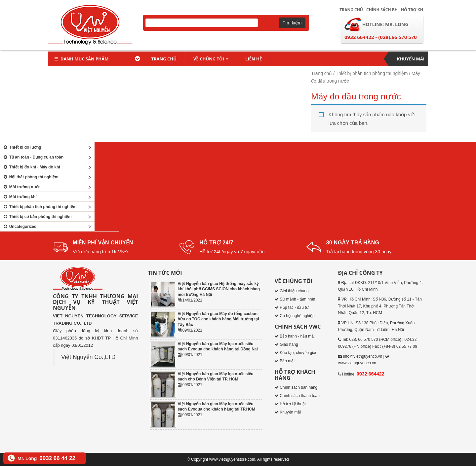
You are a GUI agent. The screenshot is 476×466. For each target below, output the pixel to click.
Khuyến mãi (411, 59)
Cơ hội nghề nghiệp (297, 316)
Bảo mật (287, 361)
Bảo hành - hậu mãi (297, 336)
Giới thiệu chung (294, 291)
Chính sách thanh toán (300, 396)
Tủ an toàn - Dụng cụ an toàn (33, 157)
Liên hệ (254, 59)
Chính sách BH (382, 10)
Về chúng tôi (211, 59)
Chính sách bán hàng (298, 387)
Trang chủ (351, 10)
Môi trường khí (19, 197)
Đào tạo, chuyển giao (298, 353)
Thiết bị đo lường (22, 147)
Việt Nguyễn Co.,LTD (88, 357)
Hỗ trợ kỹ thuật (293, 404)
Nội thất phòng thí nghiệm (30, 177)
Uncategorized (19, 227)
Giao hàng (289, 344)
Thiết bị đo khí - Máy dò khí (31, 167)
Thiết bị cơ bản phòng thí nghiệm (37, 217)
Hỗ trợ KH (412, 10)
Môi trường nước (21, 187)
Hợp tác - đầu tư (294, 307)
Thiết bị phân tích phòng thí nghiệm (372, 73)
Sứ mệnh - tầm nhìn (297, 299)
